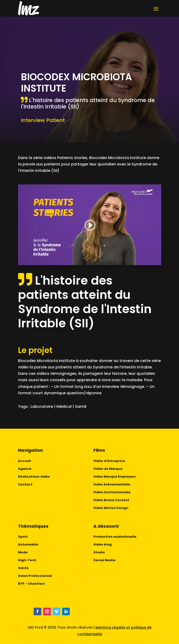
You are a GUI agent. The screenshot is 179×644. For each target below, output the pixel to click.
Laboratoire (42, 407)
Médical (64, 407)
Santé (81, 407)
